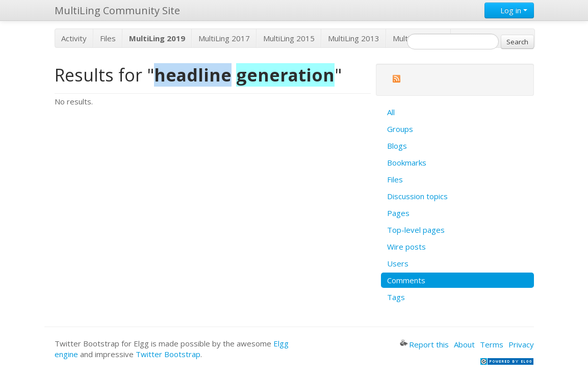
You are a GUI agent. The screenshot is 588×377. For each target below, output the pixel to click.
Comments (406, 280)
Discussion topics (417, 196)
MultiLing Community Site (117, 10)
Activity (74, 38)
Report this (424, 344)
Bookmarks (407, 163)
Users (398, 263)
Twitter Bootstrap (168, 354)
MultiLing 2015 (289, 38)
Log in (509, 10)
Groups (400, 129)
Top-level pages (416, 230)
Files (108, 38)
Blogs (397, 146)
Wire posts (406, 247)
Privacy (521, 344)
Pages (398, 213)
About (464, 344)
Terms (492, 344)
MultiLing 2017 (224, 38)
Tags (396, 297)
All (391, 112)
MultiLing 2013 (354, 38)
